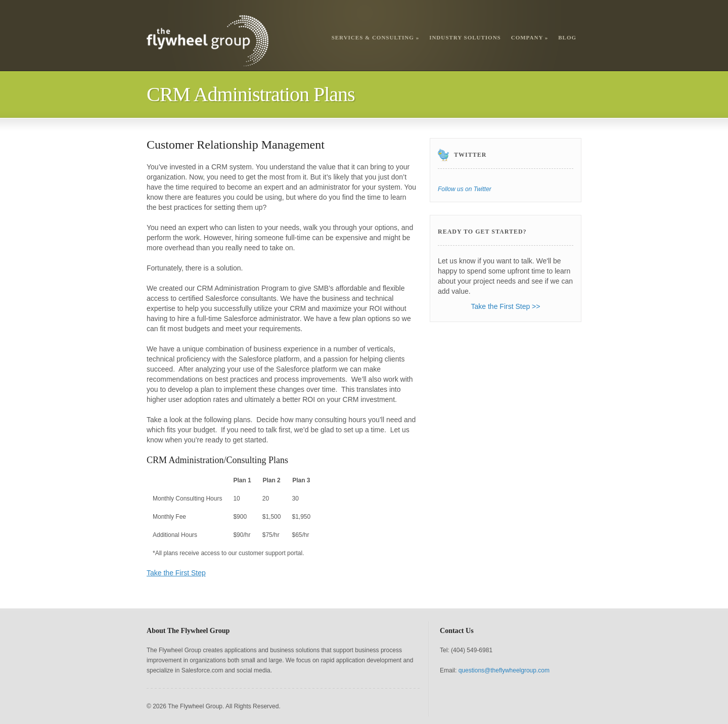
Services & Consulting (376, 37)
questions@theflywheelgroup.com (504, 670)
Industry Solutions (465, 37)
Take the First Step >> (506, 306)
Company (530, 37)
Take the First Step (176, 573)
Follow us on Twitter (465, 189)
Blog (567, 37)
